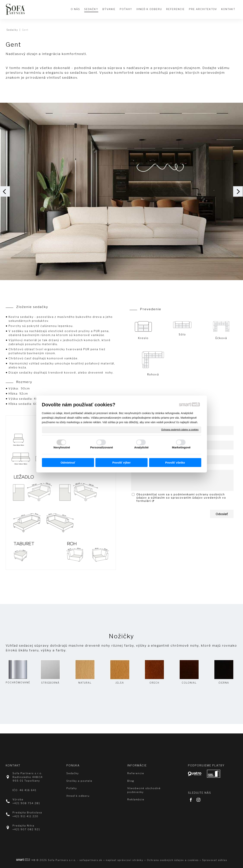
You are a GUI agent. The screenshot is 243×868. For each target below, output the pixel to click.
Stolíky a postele (79, 781)
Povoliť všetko (175, 463)
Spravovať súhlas (215, 860)
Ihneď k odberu (78, 796)
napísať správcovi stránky (125, 860)
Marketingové (181, 447)
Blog (131, 781)
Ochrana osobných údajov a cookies (180, 430)
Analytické (141, 447)
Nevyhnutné (62, 447)
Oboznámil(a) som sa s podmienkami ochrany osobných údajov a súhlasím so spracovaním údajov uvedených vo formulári (181, 498)
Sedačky (73, 773)
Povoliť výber (121, 463)
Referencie (136, 773)
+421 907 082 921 (26, 829)
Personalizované (102, 447)
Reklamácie (136, 799)
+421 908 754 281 (26, 803)
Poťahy (72, 788)
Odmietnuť (68, 463)
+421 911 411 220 (25, 816)
